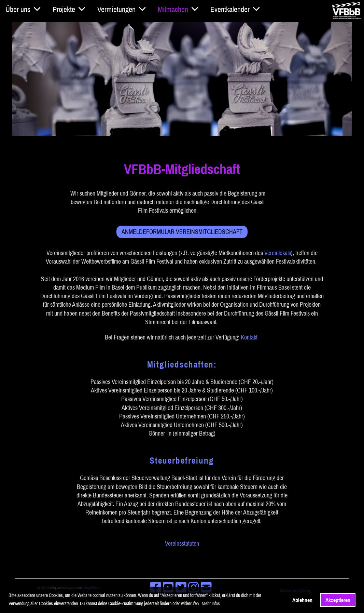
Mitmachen (178, 9)
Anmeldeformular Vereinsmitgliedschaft (182, 232)
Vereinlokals (278, 253)
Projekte (69, 9)
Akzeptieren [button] (338, 600)
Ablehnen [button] (302, 600)
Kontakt (249, 337)
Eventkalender (235, 9)
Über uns (23, 9)
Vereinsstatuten (182, 543)
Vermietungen (121, 9)
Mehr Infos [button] (211, 603)
